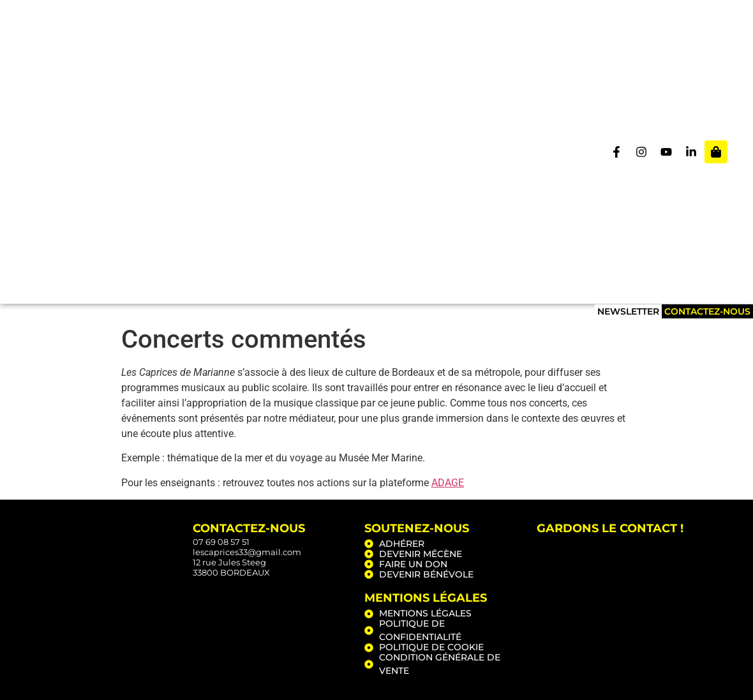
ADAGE (448, 483)
